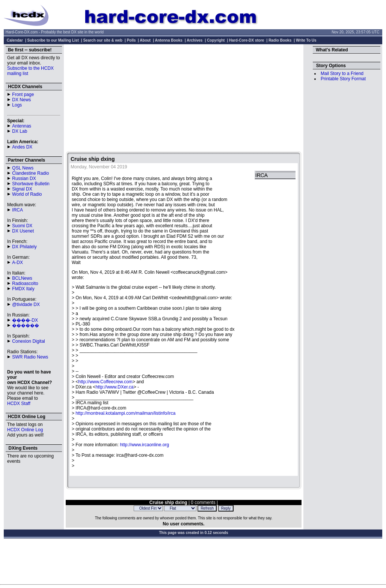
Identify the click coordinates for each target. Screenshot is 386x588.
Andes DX (22, 147)
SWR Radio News (30, 357)
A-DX (17, 262)
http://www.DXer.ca (114, 387)
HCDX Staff (19, 403)
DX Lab (20, 131)
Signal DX (22, 189)
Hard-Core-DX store (247, 40)
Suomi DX (22, 226)
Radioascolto (25, 283)
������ (26, 325)
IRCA (17, 210)
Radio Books (280, 40)
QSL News (23, 168)
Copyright (216, 40)
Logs (17, 105)
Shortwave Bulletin (31, 184)
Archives (195, 40)
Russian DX (24, 178)
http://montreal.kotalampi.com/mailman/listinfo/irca (125, 413)
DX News (21, 100)
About (145, 40)
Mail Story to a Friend (342, 73)
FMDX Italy (23, 289)
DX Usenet (23, 231)
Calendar (15, 40)
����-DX (25, 320)
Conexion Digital (28, 341)
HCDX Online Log (25, 430)
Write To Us (306, 40)
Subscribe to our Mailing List (53, 40)
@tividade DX (26, 304)
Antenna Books (169, 40)
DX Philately (24, 247)
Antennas (22, 126)
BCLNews (22, 278)
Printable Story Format (343, 79)
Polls (131, 40)
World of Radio (27, 194)
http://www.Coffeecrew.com (105, 382)
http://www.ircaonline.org (144, 445)
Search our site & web (103, 40)
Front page (23, 94)
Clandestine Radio (30, 173)
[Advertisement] (184, 99)
